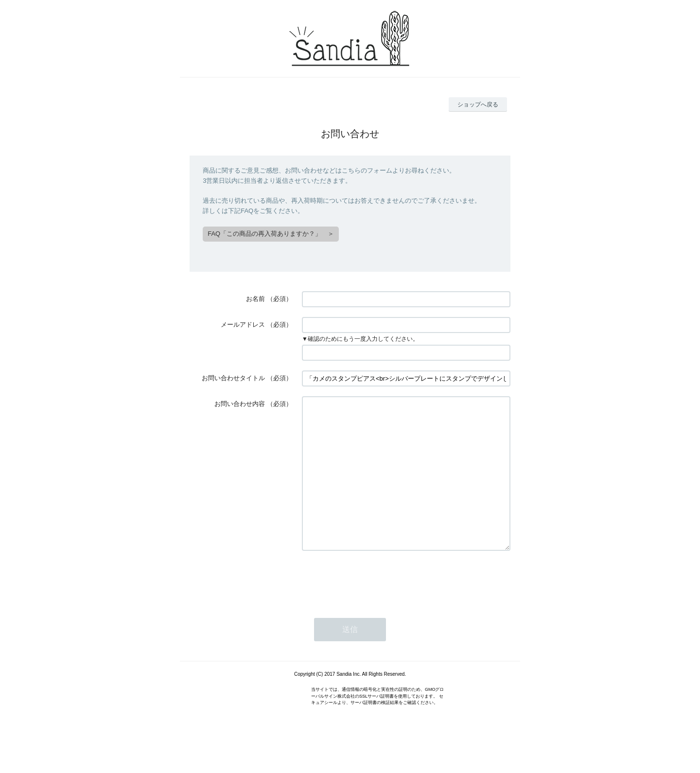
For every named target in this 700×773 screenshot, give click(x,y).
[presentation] (376, 609)
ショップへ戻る (478, 105)
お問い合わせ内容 (240, 404)
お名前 (255, 299)
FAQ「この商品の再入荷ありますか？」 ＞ (271, 234)
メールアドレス (243, 325)
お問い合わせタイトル (233, 378)
